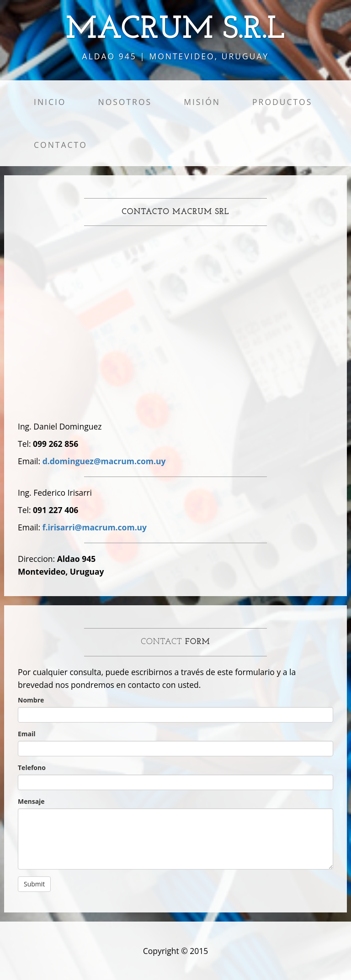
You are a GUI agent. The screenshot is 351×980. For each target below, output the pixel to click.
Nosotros (125, 102)
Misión (202, 102)
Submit (34, 884)
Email (27, 734)
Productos (282, 102)
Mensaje (31, 801)
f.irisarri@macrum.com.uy (95, 527)
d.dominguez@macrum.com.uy (104, 461)
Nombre (31, 700)
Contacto (61, 145)
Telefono (32, 768)
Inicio (50, 102)
